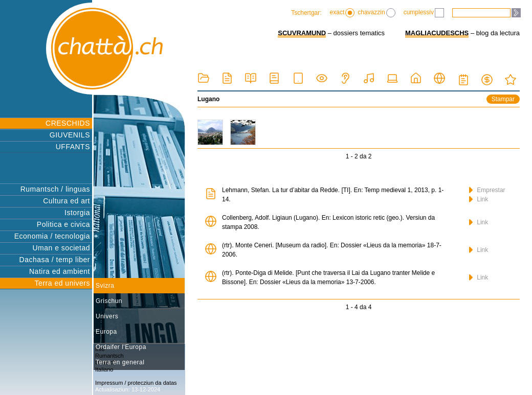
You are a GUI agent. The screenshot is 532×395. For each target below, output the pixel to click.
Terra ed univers (62, 283)
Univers (107, 316)
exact (342, 13)
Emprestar (487, 190)
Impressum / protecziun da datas (136, 383)
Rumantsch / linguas (55, 189)
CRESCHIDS (68, 123)
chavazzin (376, 13)
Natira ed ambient (60, 271)
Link (479, 199)
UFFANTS (73, 147)
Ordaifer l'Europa (121, 347)
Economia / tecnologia (52, 236)
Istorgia (77, 213)
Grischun (109, 301)
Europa (106, 332)
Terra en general (120, 362)
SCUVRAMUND (302, 33)
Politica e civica (63, 224)
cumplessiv (424, 13)
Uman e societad (61, 248)
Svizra (105, 286)
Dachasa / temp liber (55, 260)
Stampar (503, 99)
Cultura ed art (66, 201)
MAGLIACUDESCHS (437, 33)
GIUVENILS (70, 135)
